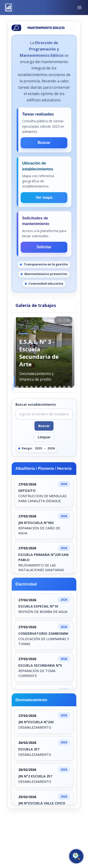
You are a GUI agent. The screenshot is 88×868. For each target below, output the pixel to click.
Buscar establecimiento (36, 404)
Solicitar (44, 247)
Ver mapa (44, 197)
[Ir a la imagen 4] (27, 387)
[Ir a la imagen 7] (41, 387)
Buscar (44, 143)
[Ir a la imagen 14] (74, 387)
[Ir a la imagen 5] (31, 387)
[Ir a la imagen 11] (60, 387)
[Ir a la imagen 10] (55, 387)
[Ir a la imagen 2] (17, 387)
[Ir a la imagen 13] (69, 387)
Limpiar (44, 437)
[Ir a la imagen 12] (64, 387)
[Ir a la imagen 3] (22, 387)
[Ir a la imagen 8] (46, 387)
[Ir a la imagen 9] (50, 387)
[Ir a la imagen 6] (36, 387)
